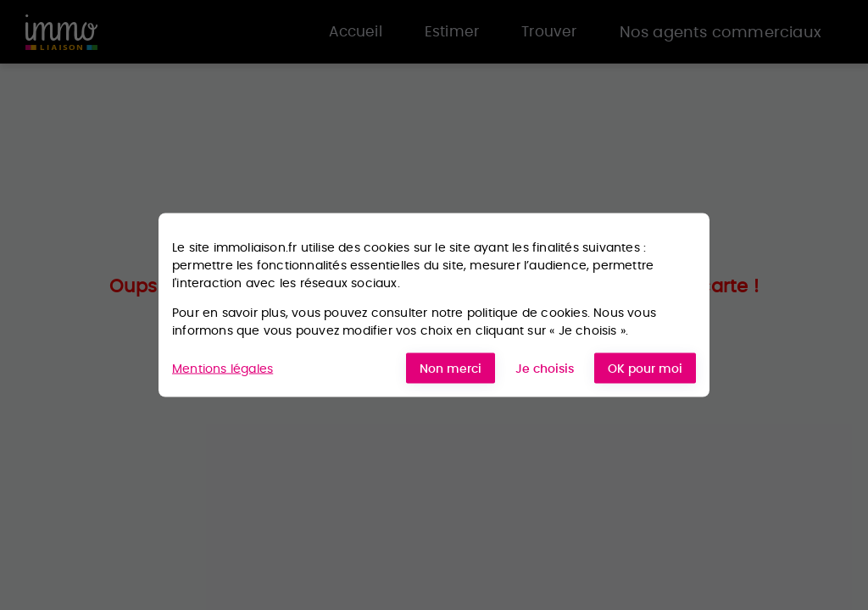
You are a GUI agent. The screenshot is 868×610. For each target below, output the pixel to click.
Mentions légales (223, 368)
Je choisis (545, 369)
